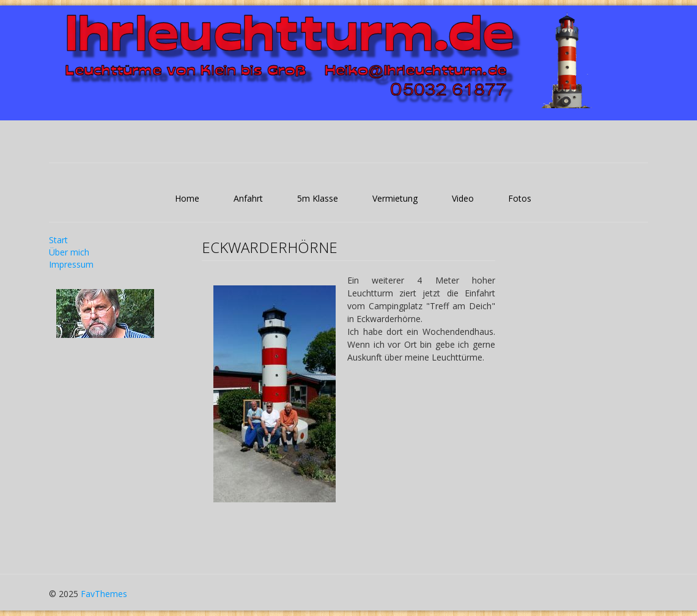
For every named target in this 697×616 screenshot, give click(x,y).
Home (187, 198)
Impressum (71, 264)
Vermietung (395, 198)
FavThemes (104, 594)
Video (463, 198)
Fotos (520, 198)
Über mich (69, 252)
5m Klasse (318, 198)
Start (58, 240)
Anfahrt (248, 198)
